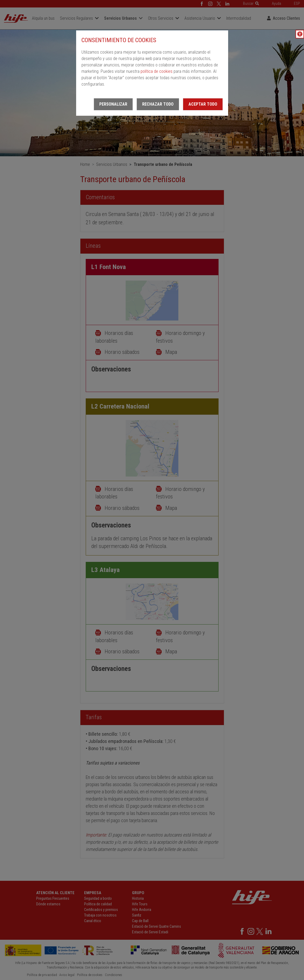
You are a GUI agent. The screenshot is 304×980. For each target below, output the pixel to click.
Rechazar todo (158, 104)
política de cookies (157, 71)
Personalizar (113, 104)
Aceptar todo (203, 104)
